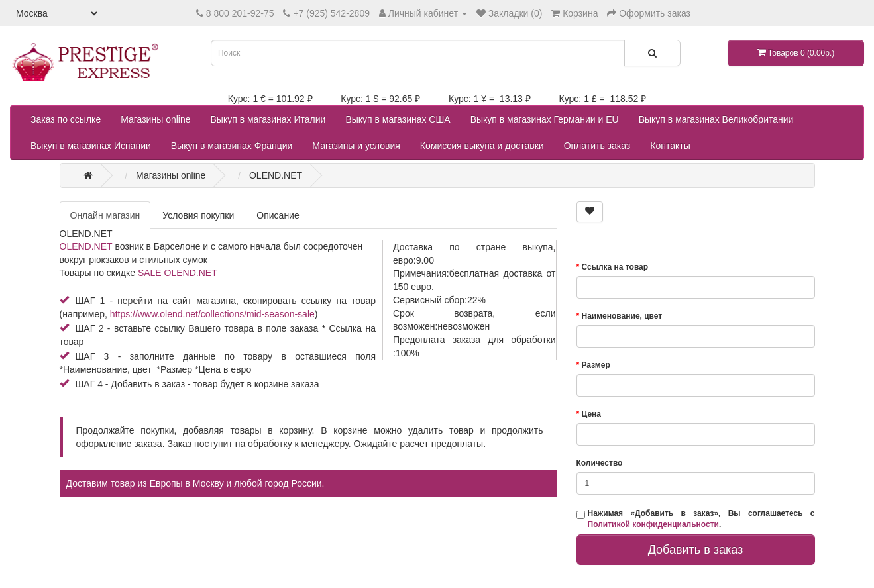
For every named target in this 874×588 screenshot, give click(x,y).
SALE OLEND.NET (178, 273)
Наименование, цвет (622, 316)
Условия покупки (198, 215)
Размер (596, 365)
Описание (278, 215)
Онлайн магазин (105, 215)
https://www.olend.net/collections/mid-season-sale (212, 314)
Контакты (670, 146)
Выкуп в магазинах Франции (232, 146)
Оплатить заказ (597, 146)
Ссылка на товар (615, 267)
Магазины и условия (356, 146)
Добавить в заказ (696, 550)
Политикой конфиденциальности (653, 524)
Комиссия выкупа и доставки (482, 146)
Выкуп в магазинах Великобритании (716, 119)
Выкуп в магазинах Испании (91, 146)
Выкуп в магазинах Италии (268, 119)
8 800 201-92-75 (240, 13)
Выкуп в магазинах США (398, 119)
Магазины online (155, 119)
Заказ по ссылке (66, 119)
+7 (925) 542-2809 (331, 13)
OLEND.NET (86, 246)
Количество (600, 463)
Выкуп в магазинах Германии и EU (545, 119)
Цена (592, 414)
